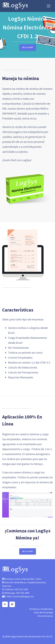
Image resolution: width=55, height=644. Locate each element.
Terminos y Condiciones (41, 609)
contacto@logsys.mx (23, 596)
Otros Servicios (45, 616)
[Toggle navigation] (49, 6)
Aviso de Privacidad (43, 612)
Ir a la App (28, 47)
